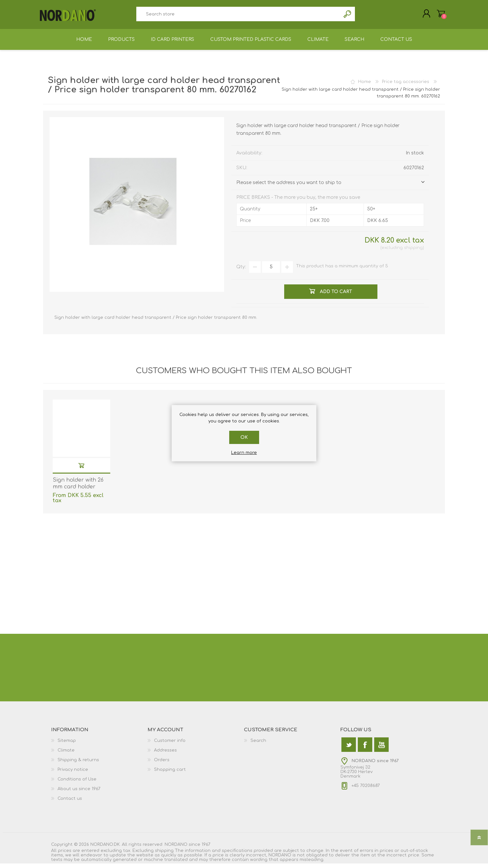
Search (348, 16)
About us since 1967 (79, 793)
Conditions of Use (77, 784)
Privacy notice (73, 774)
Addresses (165, 755)
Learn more (244, 453)
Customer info (170, 745)
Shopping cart (438, 16)
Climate (66, 755)
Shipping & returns (78, 764)
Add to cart (81, 470)
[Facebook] (365, 749)
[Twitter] (349, 749)
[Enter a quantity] (271, 272)
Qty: (241, 271)
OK (244, 437)
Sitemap (67, 745)
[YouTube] (381, 749)
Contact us (70, 803)
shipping (413, 252)
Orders (162, 764)
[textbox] (238, 16)
